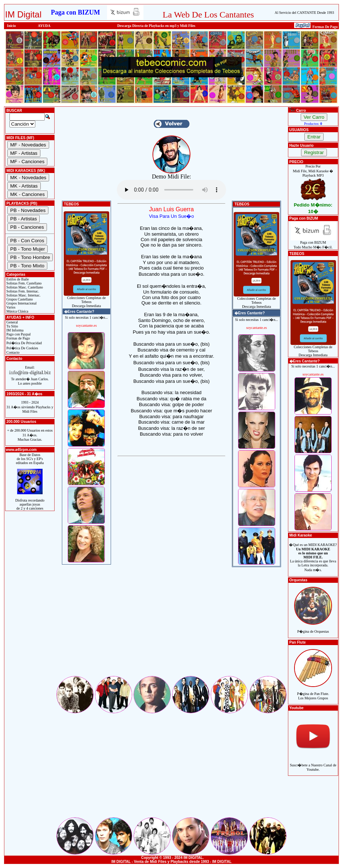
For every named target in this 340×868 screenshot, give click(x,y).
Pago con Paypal (18, 334)
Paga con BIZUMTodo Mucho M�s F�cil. (313, 243)
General (12, 322)
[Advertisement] (171, 624)
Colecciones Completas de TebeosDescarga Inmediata (86, 300)
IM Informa (14, 330)
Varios (10, 307)
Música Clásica (17, 311)
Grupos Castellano (19, 299)
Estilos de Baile (17, 279)
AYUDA (44, 26)
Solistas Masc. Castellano (24, 287)
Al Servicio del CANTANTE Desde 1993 (305, 13)
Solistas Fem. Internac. (22, 291)
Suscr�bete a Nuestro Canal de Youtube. (313, 763)
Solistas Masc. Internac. (23, 295)
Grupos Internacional (21, 303)
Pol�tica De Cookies (22, 348)
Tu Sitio (12, 326)
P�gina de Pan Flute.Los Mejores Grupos (313, 692)
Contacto (13, 352)
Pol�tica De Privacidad (24, 343)
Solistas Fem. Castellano (23, 283)
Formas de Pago (18, 338)
